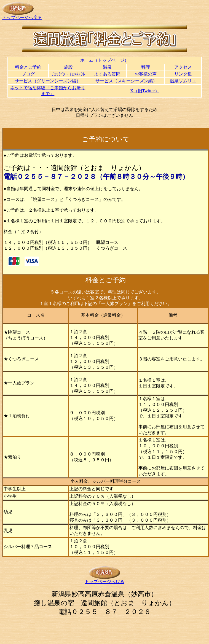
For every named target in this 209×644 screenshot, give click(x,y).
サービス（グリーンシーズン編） (48, 81)
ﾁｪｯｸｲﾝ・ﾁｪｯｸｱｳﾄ (68, 74)
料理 (146, 67)
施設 (68, 67)
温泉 (107, 67)
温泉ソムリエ (183, 81)
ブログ (28, 74)
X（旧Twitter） (145, 91)
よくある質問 (107, 74)
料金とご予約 (28, 67)
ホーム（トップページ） (104, 60)
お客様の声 (146, 74)
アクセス (183, 67)
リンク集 (183, 74)
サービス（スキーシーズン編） (126, 81)
